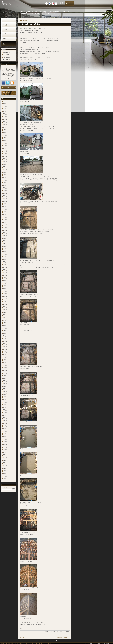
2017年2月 (5, 277)
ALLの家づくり (10, 30)
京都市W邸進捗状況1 (7, 58)
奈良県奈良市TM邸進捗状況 (63, 637)
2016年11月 (5, 282)
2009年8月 (5, 420)
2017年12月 (5, 261)
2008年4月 (5, 446)
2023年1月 (5, 165)
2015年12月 (5, 298)
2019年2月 (5, 239)
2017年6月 (5, 271)
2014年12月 (5, 317)
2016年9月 (5, 285)
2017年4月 (5, 274)
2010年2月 (5, 411)
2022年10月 (5, 168)
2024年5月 (5, 139)
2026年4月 (5, 104)
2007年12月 (5, 453)
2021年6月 (5, 194)
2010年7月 (5, 403)
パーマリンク (62, 632)
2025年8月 (5, 115)
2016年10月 (5, 284)
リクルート (62, 5)
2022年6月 (5, 174)
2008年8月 (5, 440)
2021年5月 (5, 195)
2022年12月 (5, 166)
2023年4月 (5, 160)
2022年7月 (5, 173)
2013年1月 (5, 355)
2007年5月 (5, 464)
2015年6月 (5, 308)
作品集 (10, 34)
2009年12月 (5, 414)
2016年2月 (5, 295)
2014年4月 (5, 330)
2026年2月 (5, 105)
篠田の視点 (62, 2)
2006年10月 (5, 475)
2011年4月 (5, 388)
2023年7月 (5, 155)
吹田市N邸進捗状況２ (7, 54)
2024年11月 (5, 129)
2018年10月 (5, 245)
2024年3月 (5, 142)
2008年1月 (5, 451)
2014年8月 (5, 324)
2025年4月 (5, 121)
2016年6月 (5, 290)
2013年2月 (5, 353)
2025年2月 (5, 124)
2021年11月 (5, 186)
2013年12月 (5, 337)
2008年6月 (5, 443)
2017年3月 (5, 276)
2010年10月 (5, 398)
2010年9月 (5, 400)
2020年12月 (5, 203)
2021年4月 (5, 197)
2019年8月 (5, 229)
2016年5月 (5, 292)
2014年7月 (5, 326)
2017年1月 (5, 279)
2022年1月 (5, 182)
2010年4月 (5, 408)
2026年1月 (5, 107)
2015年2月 (5, 314)
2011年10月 (5, 379)
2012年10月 (5, 359)
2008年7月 (5, 441)
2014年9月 (5, 322)
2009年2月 (5, 430)
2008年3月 (5, 448)
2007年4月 (5, 465)
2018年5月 (5, 253)
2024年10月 (5, 131)
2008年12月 (5, 433)
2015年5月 (5, 309)
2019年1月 (5, 240)
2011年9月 (5, 380)
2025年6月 (5, 118)
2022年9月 (5, 169)
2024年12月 (5, 128)
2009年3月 (5, 429)
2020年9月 (5, 208)
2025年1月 (5, 126)
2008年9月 (5, 438)
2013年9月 (5, 342)
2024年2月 (5, 144)
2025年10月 (5, 112)
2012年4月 (5, 369)
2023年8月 (5, 153)
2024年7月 (5, 136)
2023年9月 (5, 152)
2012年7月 (5, 364)
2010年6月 (5, 404)
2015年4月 (5, 311)
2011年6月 (5, 385)
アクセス (61, 4)
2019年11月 (5, 224)
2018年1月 (5, 260)
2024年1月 (5, 145)
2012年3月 (5, 371)
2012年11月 (5, 358)
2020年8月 (5, 210)
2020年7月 (5, 211)
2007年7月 (5, 461)
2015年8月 (5, 305)
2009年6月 (5, 424)
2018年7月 (5, 250)
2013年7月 (5, 345)
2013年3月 (5, 351)
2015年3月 (5, 313)
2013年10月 (5, 340)
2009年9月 (5, 419)
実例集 (10, 39)
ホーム (10, 20)
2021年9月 (5, 189)
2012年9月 (5, 361)
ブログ (10, 44)
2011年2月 (5, 391)
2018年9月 (5, 247)
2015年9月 (5, 303)
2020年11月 (5, 205)
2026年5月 (5, 102)
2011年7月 (5, 383)
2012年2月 (5, 372)
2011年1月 (5, 393)
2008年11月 (5, 435)
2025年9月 (5, 113)
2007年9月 (5, 457)
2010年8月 (5, 401)
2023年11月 (5, 149)
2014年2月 (5, 334)
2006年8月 (5, 478)
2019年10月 (5, 226)
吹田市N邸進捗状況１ (7, 59)
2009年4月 (5, 427)
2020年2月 (5, 219)
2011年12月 (5, 375)
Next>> (69, 22)
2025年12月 (5, 108)
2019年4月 (5, 235)
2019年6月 (5, 232)
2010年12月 (5, 395)
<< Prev (21, 22)
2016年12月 (5, 281)
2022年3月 (5, 179)
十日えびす (23, 637)
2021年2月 (5, 200)
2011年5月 (5, 387)
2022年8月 (5, 171)
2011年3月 (5, 390)
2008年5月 (5, 445)
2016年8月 (5, 287)
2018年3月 (5, 256)
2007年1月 (5, 470)
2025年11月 (5, 110)
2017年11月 (5, 263)
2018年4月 (5, 255)
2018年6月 (5, 252)
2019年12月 (5, 223)
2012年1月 (5, 374)
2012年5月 (5, 367)
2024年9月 (5, 133)
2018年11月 (5, 243)
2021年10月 (5, 187)
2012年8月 (5, 363)
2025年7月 (5, 116)
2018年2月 (5, 258)
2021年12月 (5, 184)
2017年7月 (5, 269)
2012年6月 (5, 366)
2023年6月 (5, 157)
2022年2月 (5, 181)
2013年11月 (5, 338)
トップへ (57, 641)
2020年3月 (5, 218)
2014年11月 (5, 319)
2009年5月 (5, 425)
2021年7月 (5, 192)
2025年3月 (5, 123)
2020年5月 (5, 215)
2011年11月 (5, 377)
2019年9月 (5, 227)
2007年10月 (5, 456)
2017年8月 (5, 268)
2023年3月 (5, 161)
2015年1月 (5, 316)
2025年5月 (5, 120)
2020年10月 (5, 207)
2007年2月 (5, 469)
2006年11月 (5, 474)
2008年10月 (5, 437)
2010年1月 (5, 412)
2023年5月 (5, 158)
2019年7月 (5, 231)
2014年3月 (5, 332)
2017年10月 (5, 264)
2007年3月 (5, 467)
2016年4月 (5, 293)
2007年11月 (5, 454)
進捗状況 (68, 632)
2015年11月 (5, 300)
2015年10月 (5, 301)
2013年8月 (5, 343)
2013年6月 (5, 346)
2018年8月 (5, 248)
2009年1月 (5, 432)
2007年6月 (5, 462)
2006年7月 (5, 480)
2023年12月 (5, 147)
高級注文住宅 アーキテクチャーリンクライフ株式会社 (9, 3)
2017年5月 (5, 272)
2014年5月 (5, 329)
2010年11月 (5, 396)
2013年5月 (5, 348)
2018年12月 (5, 242)
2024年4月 (5, 141)
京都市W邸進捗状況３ (7, 53)
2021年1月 (5, 202)
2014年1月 (5, 335)
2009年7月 (5, 422)
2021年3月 (5, 198)
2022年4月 (5, 178)
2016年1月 (5, 297)
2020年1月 (5, 221)
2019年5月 (5, 234)
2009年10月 (5, 417)
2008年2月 (5, 449)
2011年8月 (5, 382)
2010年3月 (5, 409)
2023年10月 (5, 150)
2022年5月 (5, 176)
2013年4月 (5, 350)
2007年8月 (5, 459)
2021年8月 (5, 190)
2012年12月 (5, 356)
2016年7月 (5, 289)
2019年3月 (5, 237)
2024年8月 (5, 134)
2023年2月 (5, 163)
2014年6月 (5, 327)
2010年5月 (5, 406)
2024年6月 (5, 137)
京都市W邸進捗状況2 (7, 56)
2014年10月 (5, 321)
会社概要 (10, 25)
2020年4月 (5, 216)
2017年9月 (5, 266)
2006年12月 (5, 472)
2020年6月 (5, 213)
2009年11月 (5, 416)
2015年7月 (5, 306)
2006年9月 (5, 477)
